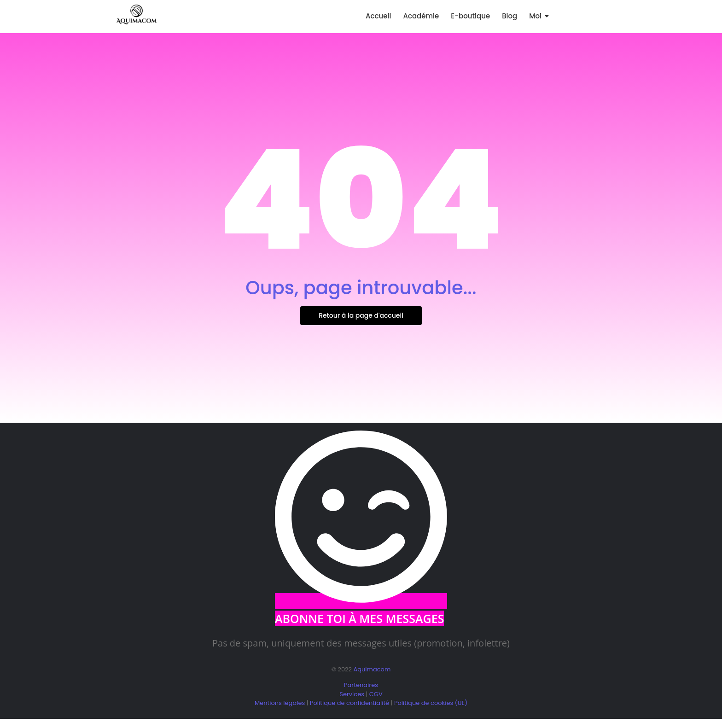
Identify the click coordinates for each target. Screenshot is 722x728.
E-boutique (470, 16)
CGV (376, 694)
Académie (421, 16)
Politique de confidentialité (349, 703)
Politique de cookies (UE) (431, 703)
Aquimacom (372, 669)
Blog (509, 16)
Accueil (378, 16)
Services (352, 694)
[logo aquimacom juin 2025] (137, 15)
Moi (537, 16)
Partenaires (361, 685)
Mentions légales (280, 703)
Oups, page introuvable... (361, 288)
